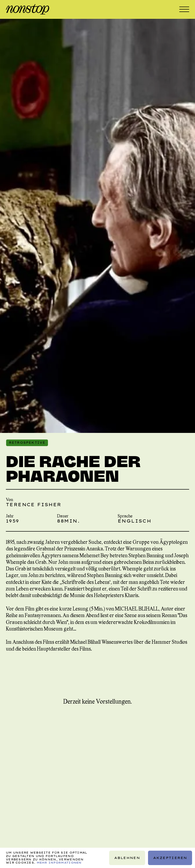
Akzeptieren (170, 858)
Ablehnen (127, 858)
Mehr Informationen (59, 863)
